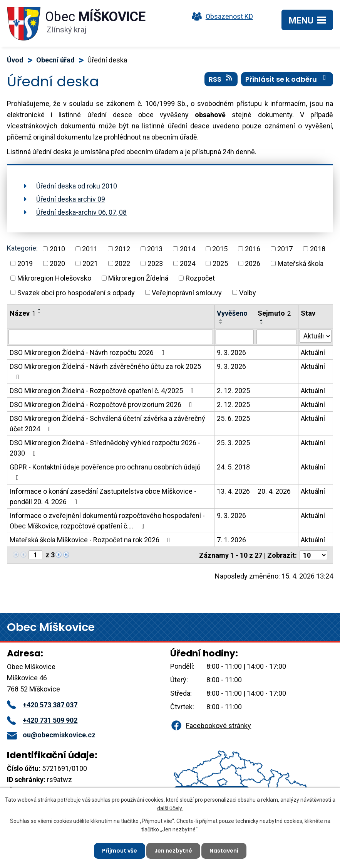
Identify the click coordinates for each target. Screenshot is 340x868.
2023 (155, 263)
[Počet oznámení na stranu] (313, 555)
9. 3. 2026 (231, 352)
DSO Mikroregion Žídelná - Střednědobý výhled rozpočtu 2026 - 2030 (105, 448)
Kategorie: (22, 248)
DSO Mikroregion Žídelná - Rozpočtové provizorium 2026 (102, 405)
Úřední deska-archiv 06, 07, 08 (81, 212)
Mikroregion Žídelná (138, 278)
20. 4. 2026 (274, 491)
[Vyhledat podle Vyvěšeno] (235, 337)
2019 (25, 263)
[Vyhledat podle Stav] (316, 336)
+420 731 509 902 (42, 720)
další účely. (170, 808)
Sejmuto (274, 313)
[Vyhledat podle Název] (111, 337)
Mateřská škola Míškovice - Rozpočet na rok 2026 (91, 540)
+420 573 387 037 (42, 705)
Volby (248, 292)
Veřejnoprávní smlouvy (187, 292)
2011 (90, 249)
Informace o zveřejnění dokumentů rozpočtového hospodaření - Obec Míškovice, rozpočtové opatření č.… (107, 521)
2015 (220, 249)
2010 (57, 249)
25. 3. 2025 (233, 443)
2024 (188, 263)
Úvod (15, 60)
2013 (155, 249)
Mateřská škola (301, 263)
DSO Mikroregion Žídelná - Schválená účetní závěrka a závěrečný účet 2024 (107, 424)
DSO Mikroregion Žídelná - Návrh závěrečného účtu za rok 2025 (105, 371)
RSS (221, 79)
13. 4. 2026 (233, 491)
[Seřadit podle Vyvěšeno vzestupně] (221, 320)
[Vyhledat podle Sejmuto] (277, 337)
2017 (285, 249)
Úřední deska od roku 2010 (77, 186)
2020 (57, 263)
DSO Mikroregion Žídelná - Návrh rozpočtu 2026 (89, 352)
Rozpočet (200, 278)
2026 (253, 263)
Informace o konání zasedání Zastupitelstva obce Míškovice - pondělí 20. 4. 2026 (103, 496)
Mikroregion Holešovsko (54, 278)
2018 (318, 249)
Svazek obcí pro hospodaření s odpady (76, 292)
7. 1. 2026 (231, 540)
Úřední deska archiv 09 (71, 199)
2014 (188, 249)
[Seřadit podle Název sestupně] (40, 313)
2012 (122, 249)
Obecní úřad (55, 60)
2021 (90, 263)
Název (23, 313)
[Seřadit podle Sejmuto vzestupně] (262, 320)
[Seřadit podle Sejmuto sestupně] (262, 323)
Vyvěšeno (232, 313)
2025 (220, 263)
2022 (122, 263)
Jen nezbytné (173, 851)
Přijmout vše (120, 851)
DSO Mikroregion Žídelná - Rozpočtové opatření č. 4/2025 (103, 391)
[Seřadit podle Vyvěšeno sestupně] (221, 323)
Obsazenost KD (221, 16)
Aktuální (313, 352)
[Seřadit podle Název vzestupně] (40, 310)
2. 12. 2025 (233, 391)
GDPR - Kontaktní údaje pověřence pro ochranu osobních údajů (105, 472)
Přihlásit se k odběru (287, 79)
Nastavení (224, 851)
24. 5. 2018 (233, 467)
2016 (253, 249)
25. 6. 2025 (233, 418)
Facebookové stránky (211, 726)
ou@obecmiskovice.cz (51, 735)
